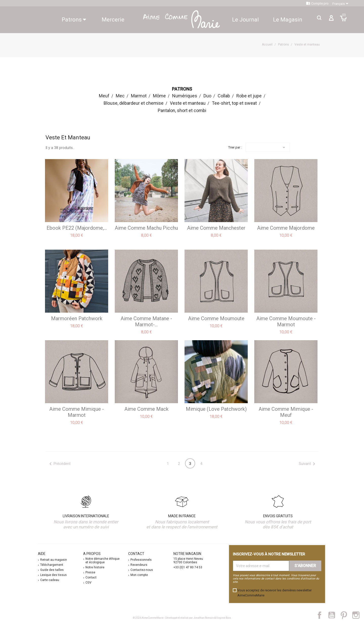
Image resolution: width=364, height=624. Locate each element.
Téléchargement (52, 565)
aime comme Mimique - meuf (286, 412)
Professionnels (141, 560)
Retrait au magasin (54, 560)
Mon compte (139, 575)
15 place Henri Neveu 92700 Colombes (188, 561)
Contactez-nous (142, 570)
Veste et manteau (188, 103)
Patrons (74, 20)
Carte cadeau (50, 580)
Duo (207, 96)
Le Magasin (288, 20)
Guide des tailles (52, 570)
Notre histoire (95, 567)
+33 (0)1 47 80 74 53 (188, 567)
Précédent (59, 464)
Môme (159, 96)
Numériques (185, 96)
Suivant (308, 464)
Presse (90, 572)
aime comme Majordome (286, 228)
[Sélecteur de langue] (341, 4)
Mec (120, 96)
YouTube (334, 615)
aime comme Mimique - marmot (77, 412)
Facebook (322, 615)
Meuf (104, 96)
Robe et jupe (249, 96)
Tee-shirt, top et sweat (234, 103)
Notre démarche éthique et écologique (103, 561)
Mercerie (113, 20)
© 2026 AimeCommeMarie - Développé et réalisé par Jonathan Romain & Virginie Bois (182, 618)
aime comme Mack (146, 409)
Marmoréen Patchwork (77, 318)
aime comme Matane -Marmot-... (146, 321)
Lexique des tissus (53, 575)
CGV (88, 583)
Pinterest (346, 615)
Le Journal (245, 20)
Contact (91, 577)
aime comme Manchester (216, 228)
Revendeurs (139, 565)
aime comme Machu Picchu (146, 228)
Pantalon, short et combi (182, 110)
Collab (224, 96)
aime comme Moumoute (216, 318)
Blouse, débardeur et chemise (134, 103)
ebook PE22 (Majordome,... (77, 228)
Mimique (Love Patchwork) (216, 409)
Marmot (139, 96)
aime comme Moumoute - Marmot (286, 321)
